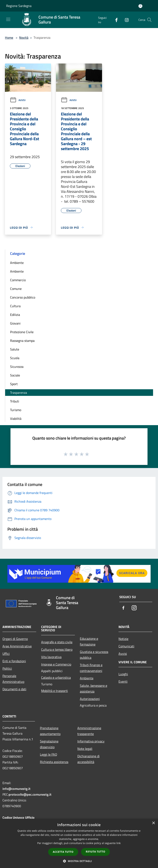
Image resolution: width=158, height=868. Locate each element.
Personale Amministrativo (13, 679)
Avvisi (18, 100)
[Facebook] (115, 20)
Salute (15, 349)
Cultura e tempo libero (57, 649)
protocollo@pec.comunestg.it (30, 794)
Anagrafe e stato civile (57, 642)
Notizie (123, 639)
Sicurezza (17, 367)
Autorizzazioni (90, 699)
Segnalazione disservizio (49, 744)
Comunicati (126, 646)
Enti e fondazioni (14, 661)
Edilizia (15, 315)
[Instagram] (125, 20)
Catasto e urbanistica (56, 677)
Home (9, 38)
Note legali (85, 749)
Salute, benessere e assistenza (94, 688)
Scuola (15, 358)
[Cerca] (149, 20)
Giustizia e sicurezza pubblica (94, 655)
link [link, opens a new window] (119, 843)
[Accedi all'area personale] (140, 6)
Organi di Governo (15, 639)
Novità (24, 38)
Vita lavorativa (51, 657)
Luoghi (123, 674)
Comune (16, 289)
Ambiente (17, 263)
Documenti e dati (14, 689)
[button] (79, 861)
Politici (7, 668)
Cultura (15, 306)
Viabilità (16, 419)
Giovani (15, 323)
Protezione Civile (22, 332)
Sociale (15, 375)
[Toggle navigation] (8, 19)
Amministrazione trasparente (89, 731)
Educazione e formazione (89, 641)
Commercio (18, 280)
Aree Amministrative (17, 646)
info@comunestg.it (16, 789)
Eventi (123, 681)
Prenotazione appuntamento (50, 731)
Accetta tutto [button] (63, 852)
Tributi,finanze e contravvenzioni (91, 668)
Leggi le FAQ (49, 754)
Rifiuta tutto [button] (96, 852)
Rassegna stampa (22, 341)
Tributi (15, 401)
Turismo (16, 410)
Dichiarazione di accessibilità (88, 759)
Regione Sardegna (19, 6)
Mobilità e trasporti (55, 691)
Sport (14, 384)
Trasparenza (19, 393)
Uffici (6, 654)
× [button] (153, 823)
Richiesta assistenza (54, 762)
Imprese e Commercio (56, 664)
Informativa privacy (91, 741)
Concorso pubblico (23, 297)
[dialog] (79, 843)
